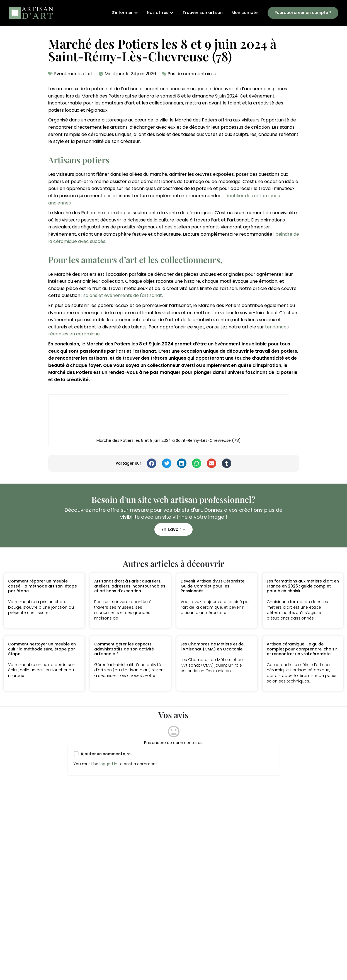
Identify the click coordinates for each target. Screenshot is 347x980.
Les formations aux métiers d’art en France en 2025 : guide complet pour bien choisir (303, 586)
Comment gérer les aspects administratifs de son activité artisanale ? (124, 649)
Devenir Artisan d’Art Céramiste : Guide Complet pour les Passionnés (213, 586)
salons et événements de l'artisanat (123, 295)
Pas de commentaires (192, 74)
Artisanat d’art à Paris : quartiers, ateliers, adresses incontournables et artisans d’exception (130, 586)
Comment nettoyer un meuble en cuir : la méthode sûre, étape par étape (42, 649)
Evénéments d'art (74, 74)
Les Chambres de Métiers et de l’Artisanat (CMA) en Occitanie (212, 647)
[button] (152, 463)
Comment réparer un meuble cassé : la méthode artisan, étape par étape (43, 586)
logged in (108, 764)
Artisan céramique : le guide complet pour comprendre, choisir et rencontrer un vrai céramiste (302, 649)
